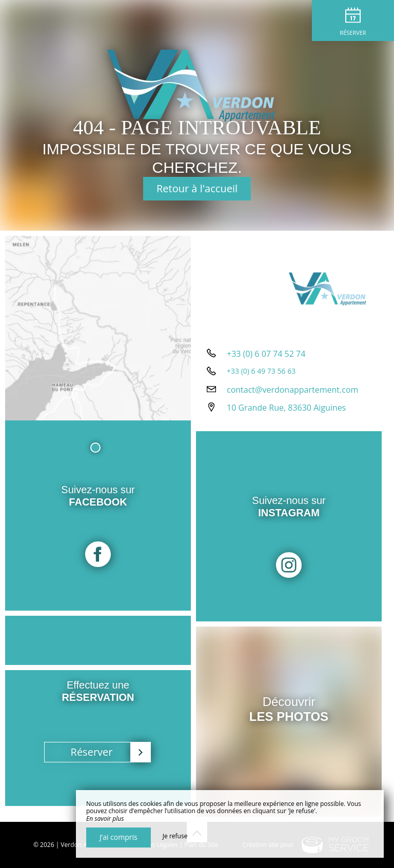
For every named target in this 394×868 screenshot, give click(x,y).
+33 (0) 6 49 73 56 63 (261, 371)
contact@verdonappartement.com (292, 390)
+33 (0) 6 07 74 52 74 (266, 354)
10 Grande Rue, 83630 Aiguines (286, 408)
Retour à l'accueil (197, 188)
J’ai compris (119, 837)
